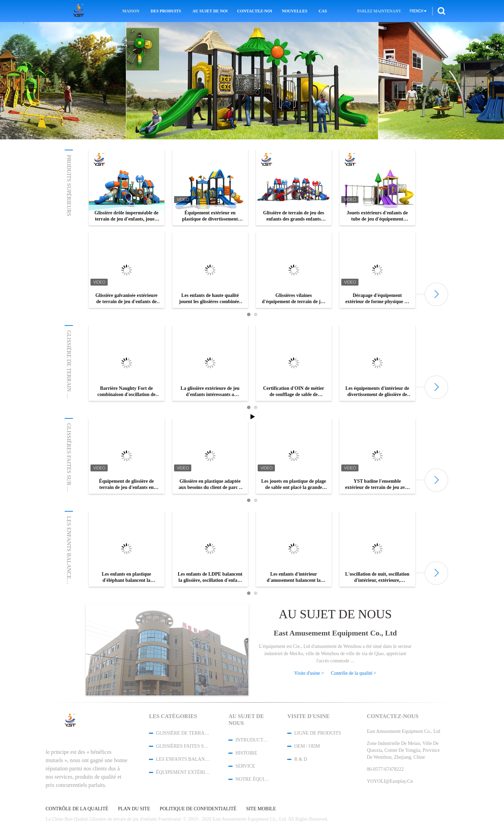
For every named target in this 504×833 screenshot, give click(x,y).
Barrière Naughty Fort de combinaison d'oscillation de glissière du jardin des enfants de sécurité (127, 392)
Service (245, 766)
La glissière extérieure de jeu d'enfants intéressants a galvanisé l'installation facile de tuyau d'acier (210, 392)
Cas (323, 11)
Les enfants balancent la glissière (69, 570)
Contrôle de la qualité (77, 809)
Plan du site (134, 809)
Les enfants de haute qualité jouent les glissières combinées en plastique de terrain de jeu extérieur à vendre (210, 299)
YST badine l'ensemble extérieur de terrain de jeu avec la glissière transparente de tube (377, 485)
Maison (131, 11)
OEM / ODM (307, 746)
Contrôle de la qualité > (354, 673)
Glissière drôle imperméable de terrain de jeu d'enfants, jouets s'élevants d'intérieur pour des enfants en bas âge (127, 216)
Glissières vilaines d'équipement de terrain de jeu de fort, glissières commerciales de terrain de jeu (294, 299)
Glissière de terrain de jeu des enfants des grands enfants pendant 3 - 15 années (294, 216)
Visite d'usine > (309, 673)
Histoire (246, 753)
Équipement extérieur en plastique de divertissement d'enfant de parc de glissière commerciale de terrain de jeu (210, 216)
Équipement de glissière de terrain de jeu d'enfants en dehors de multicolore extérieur (127, 485)
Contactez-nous (255, 11)
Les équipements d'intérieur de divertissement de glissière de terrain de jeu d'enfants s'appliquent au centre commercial (377, 392)
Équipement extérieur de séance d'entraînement (183, 772)
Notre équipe (252, 779)
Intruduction (252, 740)
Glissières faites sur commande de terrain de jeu (183, 746)
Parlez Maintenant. (379, 11)
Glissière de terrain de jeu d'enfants (69, 386)
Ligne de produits (318, 733)
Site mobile (261, 809)
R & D (301, 759)
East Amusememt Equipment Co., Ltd (335, 633)
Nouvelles (294, 11)
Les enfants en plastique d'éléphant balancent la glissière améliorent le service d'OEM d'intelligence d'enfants (126, 578)
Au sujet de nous (210, 11)
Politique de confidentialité (198, 809)
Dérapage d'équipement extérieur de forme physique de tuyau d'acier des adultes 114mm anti (377, 299)
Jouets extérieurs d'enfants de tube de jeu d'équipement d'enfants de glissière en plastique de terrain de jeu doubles (377, 216)
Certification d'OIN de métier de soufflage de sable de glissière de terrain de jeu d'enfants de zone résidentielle (294, 392)
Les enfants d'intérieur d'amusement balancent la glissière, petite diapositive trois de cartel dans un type (294, 578)
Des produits (166, 11)
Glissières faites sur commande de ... (69, 479)
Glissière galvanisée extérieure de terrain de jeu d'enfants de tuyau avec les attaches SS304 (126, 299)
